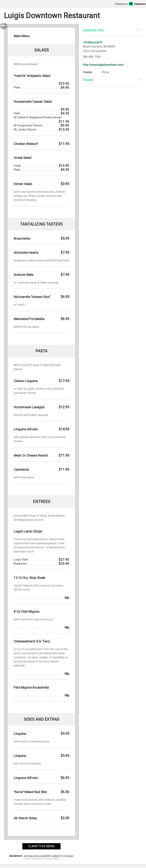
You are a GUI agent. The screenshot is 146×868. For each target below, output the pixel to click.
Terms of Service (33, 859)
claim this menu (41, 846)
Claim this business (95, 51)
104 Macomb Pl (92, 42)
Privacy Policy (52, 859)
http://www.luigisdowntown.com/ (103, 65)
